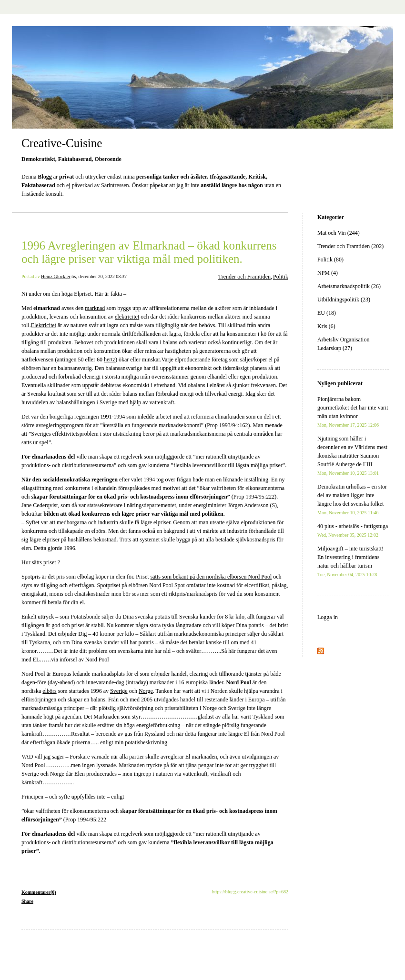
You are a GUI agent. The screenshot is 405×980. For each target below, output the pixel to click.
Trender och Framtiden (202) (350, 246)
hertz (110, 360)
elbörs (49, 691)
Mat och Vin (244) (339, 233)
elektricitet (127, 317)
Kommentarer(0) (39, 892)
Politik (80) (330, 260)
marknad (95, 308)
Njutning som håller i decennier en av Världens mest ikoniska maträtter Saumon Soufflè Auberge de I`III (352, 455)
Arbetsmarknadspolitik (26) (349, 286)
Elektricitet (44, 325)
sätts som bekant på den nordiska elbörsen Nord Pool (211, 577)
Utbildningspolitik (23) (344, 300)
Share (27, 901)
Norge (146, 691)
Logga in (328, 617)
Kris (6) (326, 326)
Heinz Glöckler (56, 276)
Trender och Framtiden (244, 277)
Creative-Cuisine (62, 143)
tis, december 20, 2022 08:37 (99, 276)
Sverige (119, 691)
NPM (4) (328, 273)
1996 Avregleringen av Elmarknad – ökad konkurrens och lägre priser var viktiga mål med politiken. (149, 252)
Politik (281, 277)
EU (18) (327, 313)
